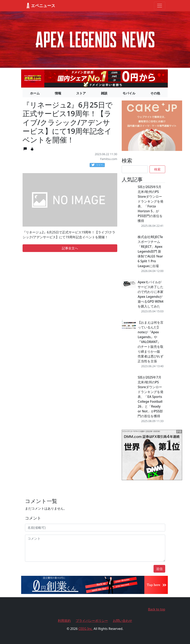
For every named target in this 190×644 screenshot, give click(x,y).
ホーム (35, 93)
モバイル (129, 93)
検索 (157, 169)
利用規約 (64, 621)
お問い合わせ (123, 621)
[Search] (135, 169)
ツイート (98, 165)
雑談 (104, 93)
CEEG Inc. (86, 629)
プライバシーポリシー (92, 621)
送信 (159, 569)
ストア (81, 93)
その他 (155, 93)
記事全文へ (70, 248)
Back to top (157, 609)
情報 (58, 93)
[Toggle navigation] (160, 6)
